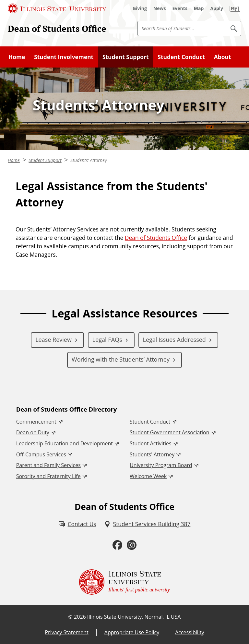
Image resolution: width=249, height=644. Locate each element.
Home (17, 57)
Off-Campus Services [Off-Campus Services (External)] (41, 454)
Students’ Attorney (89, 160)
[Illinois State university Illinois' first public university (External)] (124, 582)
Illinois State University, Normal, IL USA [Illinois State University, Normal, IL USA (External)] (134, 617)
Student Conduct (181, 57)
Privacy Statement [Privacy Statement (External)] (66, 632)
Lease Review (53, 340)
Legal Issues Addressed (174, 340)
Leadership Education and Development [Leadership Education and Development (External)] (65, 443)
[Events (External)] (180, 8)
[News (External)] (160, 8)
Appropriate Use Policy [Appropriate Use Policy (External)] (132, 632)
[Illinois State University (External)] (57, 8)
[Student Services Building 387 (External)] (147, 524)
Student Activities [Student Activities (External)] (151, 443)
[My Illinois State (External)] (235, 8)
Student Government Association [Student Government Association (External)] (170, 432)
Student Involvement (64, 57)
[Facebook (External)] (117, 545)
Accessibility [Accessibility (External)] (190, 632)
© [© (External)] (71, 617)
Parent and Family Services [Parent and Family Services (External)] (48, 465)
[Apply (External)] (217, 8)
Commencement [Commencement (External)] (36, 422)
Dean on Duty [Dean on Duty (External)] (33, 432)
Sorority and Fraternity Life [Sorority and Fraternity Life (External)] (48, 476)
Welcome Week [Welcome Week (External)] (148, 476)
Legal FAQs (107, 340)
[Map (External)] (199, 8)
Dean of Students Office (57, 29)
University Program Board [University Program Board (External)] (161, 465)
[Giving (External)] (140, 8)
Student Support (126, 57)
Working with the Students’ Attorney (121, 359)
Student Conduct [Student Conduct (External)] (150, 422)
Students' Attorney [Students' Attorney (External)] (152, 454)
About (223, 57)
